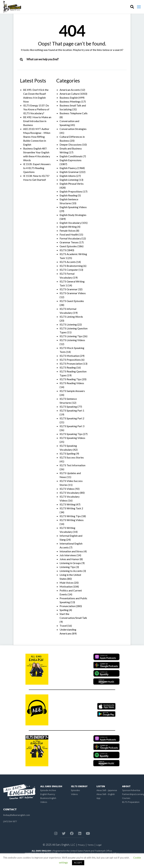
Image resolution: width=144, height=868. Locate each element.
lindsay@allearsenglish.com (17, 815)
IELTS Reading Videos (72, 383)
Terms (91, 845)
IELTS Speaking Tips (71, 434)
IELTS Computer (69, 270)
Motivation (66, 586)
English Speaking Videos (73, 207)
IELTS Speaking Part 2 (72, 418)
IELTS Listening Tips (71, 336)
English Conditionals (71, 156)
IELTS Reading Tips (70, 379)
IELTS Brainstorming (71, 266)
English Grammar (69, 172)
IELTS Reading (68, 367)
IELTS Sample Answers (72, 391)
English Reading (68, 195)
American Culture (69, 94)
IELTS (63, 250)
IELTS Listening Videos (72, 340)
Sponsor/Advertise (131, 790)
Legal (99, 845)
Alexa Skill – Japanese (107, 790)
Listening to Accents (71, 571)
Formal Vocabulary (70, 238)
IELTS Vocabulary (70, 493)
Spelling (64, 610)
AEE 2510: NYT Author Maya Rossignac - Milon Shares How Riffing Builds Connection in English (37, 137)
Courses (126, 798)
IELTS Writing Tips (70, 516)
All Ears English (51, 786)
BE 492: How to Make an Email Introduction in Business (37, 121)
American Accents (70, 90)
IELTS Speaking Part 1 (72, 410)
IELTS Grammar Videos (73, 293)
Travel (63, 626)
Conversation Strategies (73, 129)
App (98, 798)
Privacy (81, 845)
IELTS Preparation (131, 802)
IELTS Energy (79, 786)
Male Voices (67, 583)
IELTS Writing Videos (72, 520)
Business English (69, 98)
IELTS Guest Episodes (72, 301)
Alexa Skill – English (106, 794)
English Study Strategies (73, 215)
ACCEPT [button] (78, 863)
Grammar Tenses (69, 242)
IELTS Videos (67, 489)
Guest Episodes (68, 246)
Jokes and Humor (69, 559)
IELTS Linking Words (71, 317)
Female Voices (68, 231)
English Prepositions (71, 191)
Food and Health (69, 234)
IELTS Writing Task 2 (71, 508)
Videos (44, 802)
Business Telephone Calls (74, 113)
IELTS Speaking (68, 407)
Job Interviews (68, 555)
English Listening (69, 180)
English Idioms (68, 176)
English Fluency (68, 168)
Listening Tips (67, 567)
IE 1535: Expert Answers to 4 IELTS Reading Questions (37, 168)
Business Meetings (70, 101)
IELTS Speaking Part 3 (72, 426)
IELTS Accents (68, 262)
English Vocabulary (70, 223)
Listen (101, 786)
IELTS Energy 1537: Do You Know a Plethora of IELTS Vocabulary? (36, 109)
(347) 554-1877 (10, 821)
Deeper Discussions (71, 144)
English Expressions (71, 160)
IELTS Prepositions (70, 360)
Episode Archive (48, 790)
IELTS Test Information (72, 465)
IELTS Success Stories (72, 457)
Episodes (75, 790)
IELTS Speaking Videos (72, 438)
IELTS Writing (67, 504)
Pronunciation (67, 606)
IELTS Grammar (68, 289)
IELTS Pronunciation (71, 364)
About (126, 786)
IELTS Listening (68, 324)
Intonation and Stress (71, 551)
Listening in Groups (70, 563)
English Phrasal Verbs (72, 184)
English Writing (68, 227)
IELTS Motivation (69, 356)
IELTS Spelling (68, 453)
